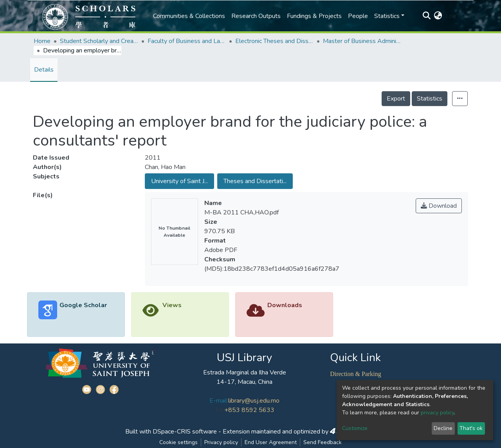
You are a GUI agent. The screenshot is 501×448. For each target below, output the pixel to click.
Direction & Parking (356, 374)
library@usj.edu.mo (254, 401)
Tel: (220, 410)
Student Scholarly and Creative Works (99, 41)
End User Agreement (271, 442)
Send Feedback (323, 442)
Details (44, 70)
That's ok (471, 428)
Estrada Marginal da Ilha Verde (245, 372)
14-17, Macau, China (244, 382)
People (358, 16)
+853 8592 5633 (249, 410)
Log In (454, 16)
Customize (355, 428)
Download (439, 206)
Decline (443, 428)
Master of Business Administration (362, 41)
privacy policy (437, 413)
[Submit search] (427, 16)
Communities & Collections (189, 16)
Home (42, 41)
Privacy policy (221, 442)
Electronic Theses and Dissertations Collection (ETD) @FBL (274, 41)
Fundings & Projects (314, 16)
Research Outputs (256, 16)
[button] (438, 16)
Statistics (430, 99)
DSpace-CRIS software (185, 432)
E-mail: (219, 401)
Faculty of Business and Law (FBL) (187, 41)
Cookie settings (178, 442)
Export (396, 99)
